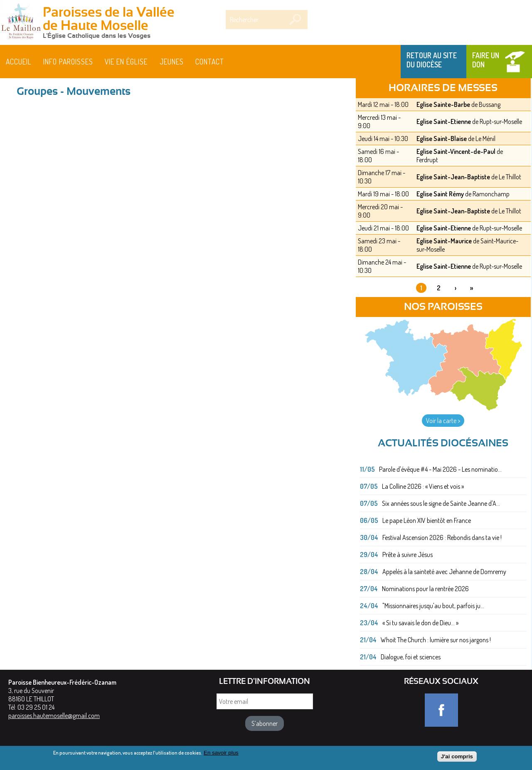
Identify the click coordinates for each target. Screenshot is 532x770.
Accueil (19, 62)
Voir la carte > (443, 421)
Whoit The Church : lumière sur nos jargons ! (436, 640)
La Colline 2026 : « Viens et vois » (423, 486)
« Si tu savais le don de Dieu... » (420, 623)
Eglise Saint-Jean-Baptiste (453, 177)
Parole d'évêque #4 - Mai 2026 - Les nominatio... (440, 469)
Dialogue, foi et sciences (411, 657)
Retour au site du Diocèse (432, 60)
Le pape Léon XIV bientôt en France (427, 520)
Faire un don (486, 60)
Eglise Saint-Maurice (444, 241)
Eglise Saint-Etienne (444, 121)
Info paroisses (68, 62)
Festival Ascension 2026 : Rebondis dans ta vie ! (442, 537)
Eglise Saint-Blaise (442, 139)
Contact (210, 62)
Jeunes (172, 62)
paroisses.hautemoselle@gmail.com (54, 716)
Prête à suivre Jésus (408, 555)
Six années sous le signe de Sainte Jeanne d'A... (441, 503)
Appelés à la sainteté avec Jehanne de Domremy (444, 572)
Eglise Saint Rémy (440, 194)
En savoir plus (221, 754)
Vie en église (126, 62)
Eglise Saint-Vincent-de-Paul (456, 151)
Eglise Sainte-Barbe (443, 104)
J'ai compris (457, 758)
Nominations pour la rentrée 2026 (425, 589)
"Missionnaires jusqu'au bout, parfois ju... (433, 606)
